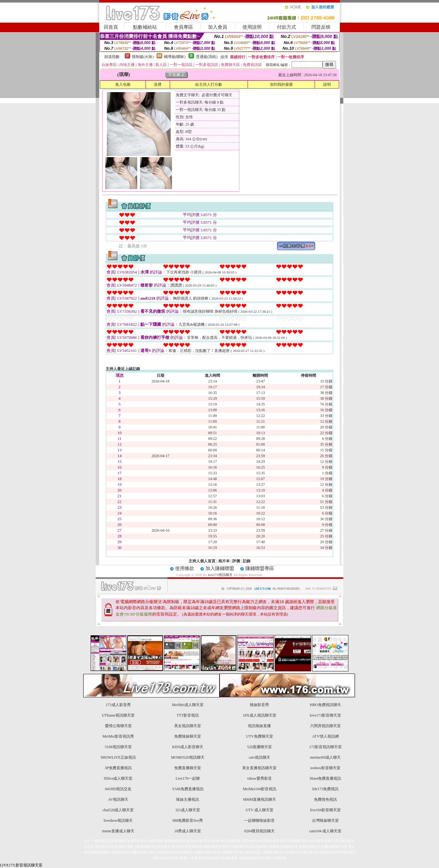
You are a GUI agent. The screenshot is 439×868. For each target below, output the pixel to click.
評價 (236, 561)
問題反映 (321, 27)
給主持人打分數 (209, 84)
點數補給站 (145, 27)
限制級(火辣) (143, 57)
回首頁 (111, 27)
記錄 (247, 561)
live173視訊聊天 (220, 575)
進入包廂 (123, 84)
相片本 (224, 561)
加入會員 (218, 27)
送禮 (158, 84)
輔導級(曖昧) (175, 57)
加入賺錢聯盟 (220, 568)
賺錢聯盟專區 (260, 568)
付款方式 (286, 27)
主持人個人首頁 (202, 561)
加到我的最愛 (281, 84)
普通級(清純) (207, 57)
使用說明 (252, 27)
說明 (327, 84)
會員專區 (183, 27)
